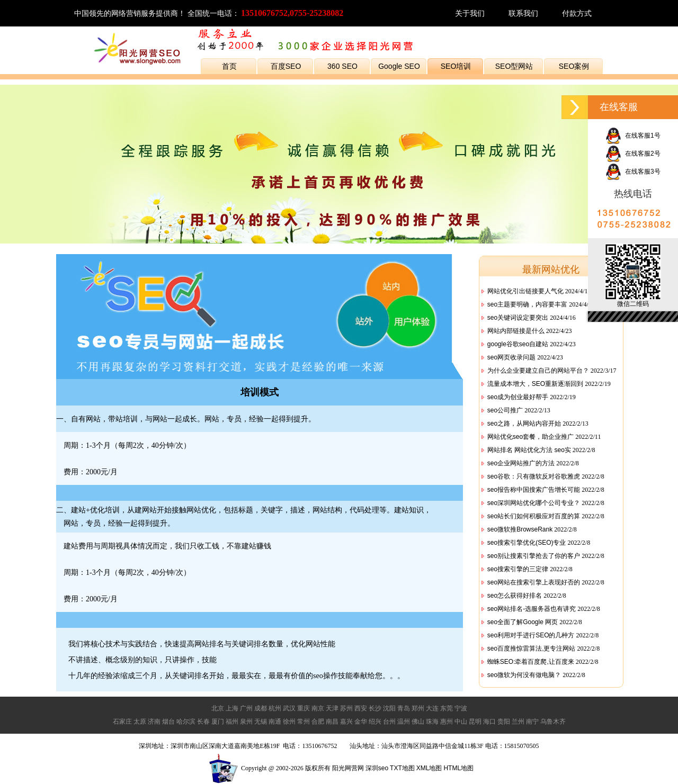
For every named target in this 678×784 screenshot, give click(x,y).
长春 (203, 722)
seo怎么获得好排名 (515, 596)
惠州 (447, 722)
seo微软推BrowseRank (520, 529)
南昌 (332, 722)
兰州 (518, 722)
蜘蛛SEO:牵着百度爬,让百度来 (531, 662)
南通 (275, 722)
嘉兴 (346, 722)
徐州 (289, 722)
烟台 (168, 722)
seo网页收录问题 (511, 357)
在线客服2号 (633, 154)
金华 (361, 722)
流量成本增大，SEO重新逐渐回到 (535, 384)
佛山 (418, 722)
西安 (361, 708)
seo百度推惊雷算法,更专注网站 (532, 648)
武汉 (289, 708)
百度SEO (286, 66)
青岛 (404, 708)
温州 (404, 722)
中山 (461, 722)
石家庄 (122, 722)
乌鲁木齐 (553, 722)
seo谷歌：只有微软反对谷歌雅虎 (534, 476)
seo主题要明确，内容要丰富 (527, 304)
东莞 (447, 708)
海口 (489, 722)
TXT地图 (402, 768)
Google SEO (399, 66)
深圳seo (377, 768)
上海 (232, 708)
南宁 (532, 722)
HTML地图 (458, 768)
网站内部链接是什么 (516, 331)
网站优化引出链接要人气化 (525, 291)
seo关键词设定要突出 (518, 318)
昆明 (475, 722)
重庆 (304, 708)
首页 (229, 66)
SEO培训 (456, 66)
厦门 (218, 722)
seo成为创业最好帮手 (518, 397)
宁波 (461, 708)
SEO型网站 (514, 66)
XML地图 (429, 768)
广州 (246, 708)
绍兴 (375, 722)
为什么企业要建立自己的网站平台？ (538, 371)
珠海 (432, 722)
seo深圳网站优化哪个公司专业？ (534, 503)
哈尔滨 (186, 722)
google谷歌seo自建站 (518, 344)
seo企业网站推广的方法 (521, 463)
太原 (140, 722)
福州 (232, 722)
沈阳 (389, 708)
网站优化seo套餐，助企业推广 (530, 437)
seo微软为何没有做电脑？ (524, 675)
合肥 (318, 722)
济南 (154, 722)
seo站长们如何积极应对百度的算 (534, 516)
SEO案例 (574, 66)
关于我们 (470, 13)
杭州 (275, 708)
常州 (304, 722)
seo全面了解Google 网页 (523, 622)
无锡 (261, 722)
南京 (318, 708)
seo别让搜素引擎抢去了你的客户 (534, 556)
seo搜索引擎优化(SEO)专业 (527, 543)
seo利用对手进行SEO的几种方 (531, 635)
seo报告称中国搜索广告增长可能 (534, 490)
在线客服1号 (633, 136)
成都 (261, 708)
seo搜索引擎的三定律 (518, 569)
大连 (432, 708)
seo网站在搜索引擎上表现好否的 (534, 582)
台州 (389, 722)
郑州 (418, 708)
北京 (218, 708)
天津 (332, 708)
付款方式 (577, 13)
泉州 (246, 722)
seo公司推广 (505, 410)
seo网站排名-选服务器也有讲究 (532, 609)
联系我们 (523, 13)
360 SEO (342, 66)
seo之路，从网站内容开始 (524, 423)
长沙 (375, 708)
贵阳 (504, 722)
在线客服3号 (633, 172)
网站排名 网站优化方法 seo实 (529, 450)
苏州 (346, 708)
